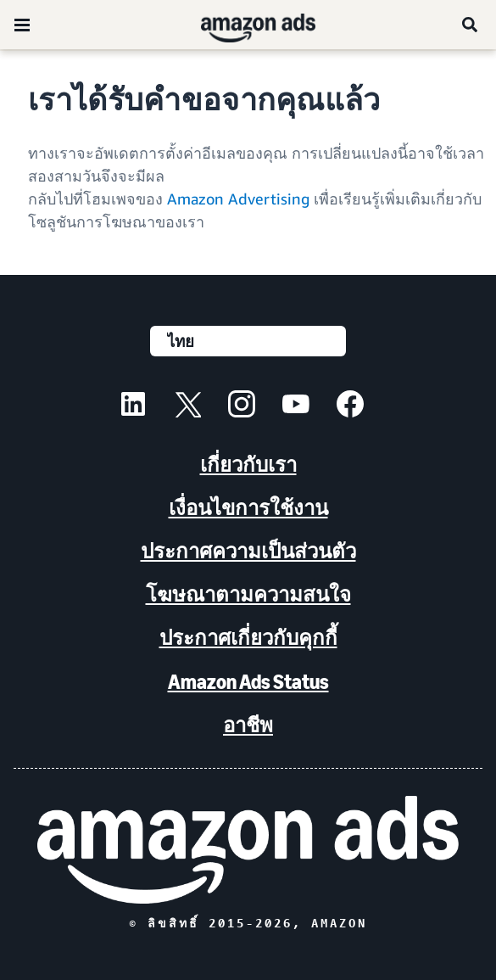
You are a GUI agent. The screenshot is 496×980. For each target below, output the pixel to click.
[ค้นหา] (471, 25)
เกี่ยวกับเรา (248, 465)
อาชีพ (248, 725)
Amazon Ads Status (248, 682)
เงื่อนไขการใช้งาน (248, 508)
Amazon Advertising (238, 199)
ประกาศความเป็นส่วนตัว (248, 551)
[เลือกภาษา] (248, 341)
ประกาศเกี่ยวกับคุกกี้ (248, 638)
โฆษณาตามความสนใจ (248, 594)
